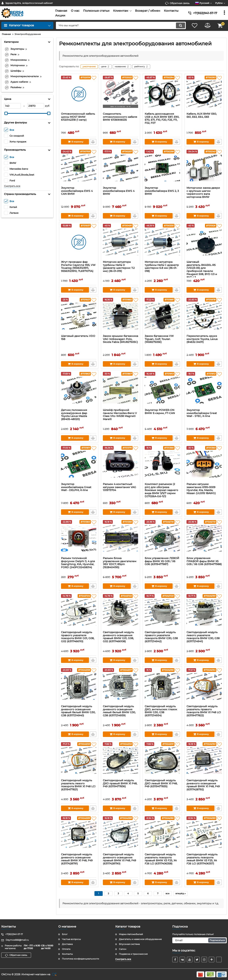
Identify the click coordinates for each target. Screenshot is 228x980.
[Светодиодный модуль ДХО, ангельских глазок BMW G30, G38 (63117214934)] (162, 686)
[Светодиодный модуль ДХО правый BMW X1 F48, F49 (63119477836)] (120, 761)
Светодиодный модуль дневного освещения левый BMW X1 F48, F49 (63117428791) (77, 859)
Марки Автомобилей (131, 934)
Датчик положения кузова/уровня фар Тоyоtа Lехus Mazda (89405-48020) (74, 415)
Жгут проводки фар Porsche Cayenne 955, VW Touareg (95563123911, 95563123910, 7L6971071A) (78, 267)
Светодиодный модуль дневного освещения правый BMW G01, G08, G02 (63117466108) (118, 637)
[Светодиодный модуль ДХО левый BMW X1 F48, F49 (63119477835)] (162, 761)
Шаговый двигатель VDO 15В (78, 338)
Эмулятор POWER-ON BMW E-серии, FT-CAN (160, 412)
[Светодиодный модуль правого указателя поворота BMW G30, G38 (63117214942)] (162, 612)
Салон (123, 949)
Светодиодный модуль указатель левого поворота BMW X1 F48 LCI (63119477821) (78, 785)
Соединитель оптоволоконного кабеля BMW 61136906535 (120, 117)
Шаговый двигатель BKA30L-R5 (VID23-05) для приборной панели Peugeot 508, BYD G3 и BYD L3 (202, 270)
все (168, 893)
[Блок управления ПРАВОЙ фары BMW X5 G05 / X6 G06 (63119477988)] (204, 538)
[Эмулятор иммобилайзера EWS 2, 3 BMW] (162, 168)
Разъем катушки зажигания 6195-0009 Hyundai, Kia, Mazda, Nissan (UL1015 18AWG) (201, 489)
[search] (121, 25)
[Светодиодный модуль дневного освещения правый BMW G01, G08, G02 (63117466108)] (120, 612)
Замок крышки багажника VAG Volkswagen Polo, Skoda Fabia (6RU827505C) (120, 339)
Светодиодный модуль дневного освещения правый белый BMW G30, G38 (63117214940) (78, 711)
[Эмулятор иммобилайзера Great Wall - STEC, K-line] (204, 390)
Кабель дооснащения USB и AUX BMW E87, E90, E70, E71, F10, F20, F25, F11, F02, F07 (162, 118)
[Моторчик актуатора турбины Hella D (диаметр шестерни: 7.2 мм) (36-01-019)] (120, 242)
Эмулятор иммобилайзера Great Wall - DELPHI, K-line (76, 487)
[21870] (36, 106)
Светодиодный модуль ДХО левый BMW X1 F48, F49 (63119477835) (161, 784)
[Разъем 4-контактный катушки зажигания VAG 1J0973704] (120, 464)
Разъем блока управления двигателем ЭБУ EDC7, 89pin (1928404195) (120, 563)
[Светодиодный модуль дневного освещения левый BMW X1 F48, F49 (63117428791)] (79, 835)
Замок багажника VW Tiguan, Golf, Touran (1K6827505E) (159, 339)
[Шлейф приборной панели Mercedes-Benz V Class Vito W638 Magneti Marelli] (120, 390)
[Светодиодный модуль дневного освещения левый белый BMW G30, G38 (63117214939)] (120, 686)
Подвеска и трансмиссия (133, 954)
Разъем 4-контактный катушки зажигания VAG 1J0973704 (119, 487)
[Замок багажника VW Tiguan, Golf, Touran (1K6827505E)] (162, 316)
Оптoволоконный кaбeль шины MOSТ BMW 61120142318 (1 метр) (78, 117)
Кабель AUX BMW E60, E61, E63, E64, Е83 (202, 115)
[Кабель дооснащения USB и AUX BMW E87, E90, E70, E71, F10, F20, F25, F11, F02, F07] (162, 94)
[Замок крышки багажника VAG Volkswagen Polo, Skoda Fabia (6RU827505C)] (120, 316)
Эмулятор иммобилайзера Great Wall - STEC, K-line (202, 413)
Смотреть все (12, 186)
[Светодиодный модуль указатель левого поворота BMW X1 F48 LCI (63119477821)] (79, 761)
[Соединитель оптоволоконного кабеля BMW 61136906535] (120, 94)
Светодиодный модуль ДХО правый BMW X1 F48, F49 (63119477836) (120, 784)
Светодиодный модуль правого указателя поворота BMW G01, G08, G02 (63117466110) (78, 637)
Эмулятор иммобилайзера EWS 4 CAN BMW (77, 191)
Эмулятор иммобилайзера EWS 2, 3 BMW (162, 191)
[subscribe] (199, 940)
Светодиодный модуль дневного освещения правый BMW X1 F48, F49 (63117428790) (119, 859)
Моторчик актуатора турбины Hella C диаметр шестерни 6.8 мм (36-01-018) (162, 267)
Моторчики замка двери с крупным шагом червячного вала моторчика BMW (203, 192)
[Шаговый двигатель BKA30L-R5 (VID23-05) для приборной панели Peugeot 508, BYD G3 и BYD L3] (204, 242)
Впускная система (129, 944)
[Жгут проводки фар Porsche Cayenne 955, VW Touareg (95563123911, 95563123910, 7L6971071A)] (79, 242)
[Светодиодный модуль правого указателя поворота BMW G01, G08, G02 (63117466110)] (79, 612)
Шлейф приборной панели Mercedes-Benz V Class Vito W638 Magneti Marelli (120, 415)
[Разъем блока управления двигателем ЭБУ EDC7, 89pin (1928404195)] (120, 538)
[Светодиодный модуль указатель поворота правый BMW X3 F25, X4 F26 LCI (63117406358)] (162, 835)
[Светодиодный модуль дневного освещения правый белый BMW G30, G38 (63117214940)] (79, 686)
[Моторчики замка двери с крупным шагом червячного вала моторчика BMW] (204, 168)
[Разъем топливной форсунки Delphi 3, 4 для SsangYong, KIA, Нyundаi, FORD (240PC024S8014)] (79, 538)
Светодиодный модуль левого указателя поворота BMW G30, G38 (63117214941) (203, 637)
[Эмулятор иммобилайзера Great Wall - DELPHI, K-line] (79, 464)
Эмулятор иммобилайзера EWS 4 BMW (119, 191)
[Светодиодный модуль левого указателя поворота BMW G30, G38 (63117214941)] (204, 612)
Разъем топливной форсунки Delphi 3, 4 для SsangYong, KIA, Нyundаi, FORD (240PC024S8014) (78, 563)
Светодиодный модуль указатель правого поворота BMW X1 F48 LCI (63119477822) (204, 711)
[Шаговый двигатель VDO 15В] (79, 316)
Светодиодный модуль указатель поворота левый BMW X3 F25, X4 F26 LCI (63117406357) (202, 859)
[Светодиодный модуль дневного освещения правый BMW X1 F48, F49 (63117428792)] (204, 761)
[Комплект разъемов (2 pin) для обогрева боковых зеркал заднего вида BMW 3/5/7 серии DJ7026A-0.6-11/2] (162, 464)
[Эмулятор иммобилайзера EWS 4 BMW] (120, 168)
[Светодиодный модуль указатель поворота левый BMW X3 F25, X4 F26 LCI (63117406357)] (204, 835)
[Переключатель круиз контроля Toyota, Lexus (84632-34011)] (204, 316)
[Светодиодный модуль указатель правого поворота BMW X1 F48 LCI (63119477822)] (204, 686)
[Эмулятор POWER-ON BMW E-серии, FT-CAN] (162, 390)
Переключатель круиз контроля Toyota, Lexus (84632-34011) (202, 339)
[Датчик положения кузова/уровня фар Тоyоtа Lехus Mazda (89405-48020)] (79, 390)
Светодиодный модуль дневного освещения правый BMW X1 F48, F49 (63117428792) (203, 785)
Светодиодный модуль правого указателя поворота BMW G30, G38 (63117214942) (161, 637)
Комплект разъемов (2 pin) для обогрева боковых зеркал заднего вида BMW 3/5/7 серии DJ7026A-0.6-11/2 (161, 490)
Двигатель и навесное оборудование (140, 939)
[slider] (6, 113)
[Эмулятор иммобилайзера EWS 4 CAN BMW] (79, 168)
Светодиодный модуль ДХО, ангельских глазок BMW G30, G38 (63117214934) (161, 711)
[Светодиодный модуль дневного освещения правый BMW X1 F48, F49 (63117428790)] (120, 835)
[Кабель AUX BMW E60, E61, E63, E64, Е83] (204, 94)
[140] (12, 106)
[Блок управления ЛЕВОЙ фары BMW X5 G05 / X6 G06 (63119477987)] (162, 538)
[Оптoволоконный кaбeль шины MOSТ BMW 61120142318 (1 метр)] (79, 94)
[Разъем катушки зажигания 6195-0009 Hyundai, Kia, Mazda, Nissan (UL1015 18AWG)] (204, 464)
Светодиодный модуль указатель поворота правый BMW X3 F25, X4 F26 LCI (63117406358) (161, 859)
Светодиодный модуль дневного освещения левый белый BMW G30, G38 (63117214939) (119, 711)
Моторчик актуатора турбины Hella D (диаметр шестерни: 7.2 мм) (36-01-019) (119, 267)
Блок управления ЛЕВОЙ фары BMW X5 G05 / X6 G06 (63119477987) (162, 561)
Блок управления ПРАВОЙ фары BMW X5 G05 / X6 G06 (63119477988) (204, 561)
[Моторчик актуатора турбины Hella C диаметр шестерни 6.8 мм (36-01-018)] (162, 242)
